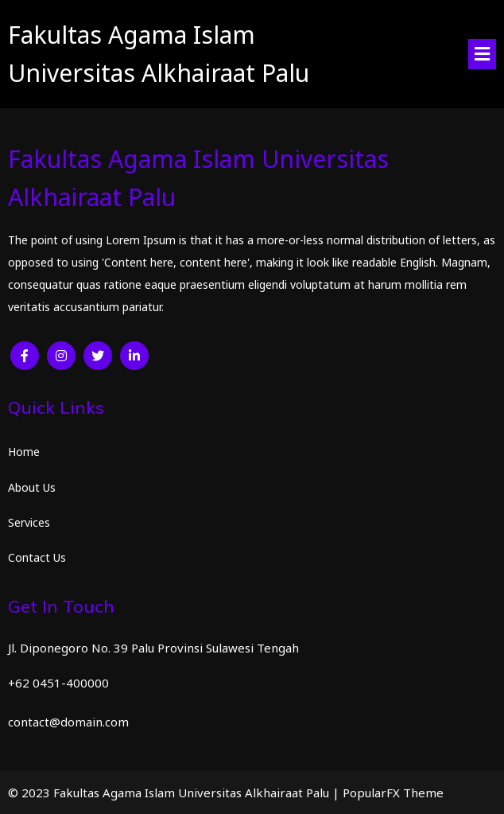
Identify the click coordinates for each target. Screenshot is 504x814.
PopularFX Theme (393, 793)
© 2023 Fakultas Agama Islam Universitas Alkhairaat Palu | (175, 793)
